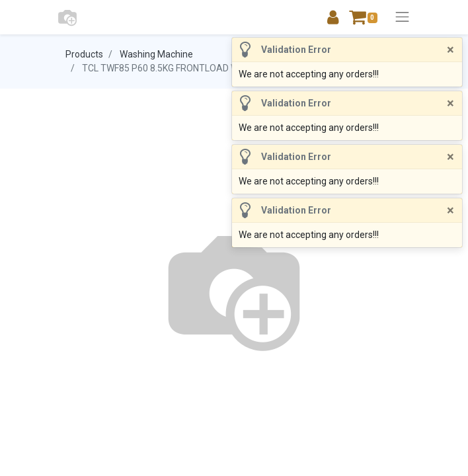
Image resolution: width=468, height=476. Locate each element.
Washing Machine (156, 54)
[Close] (450, 50)
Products (84, 54)
